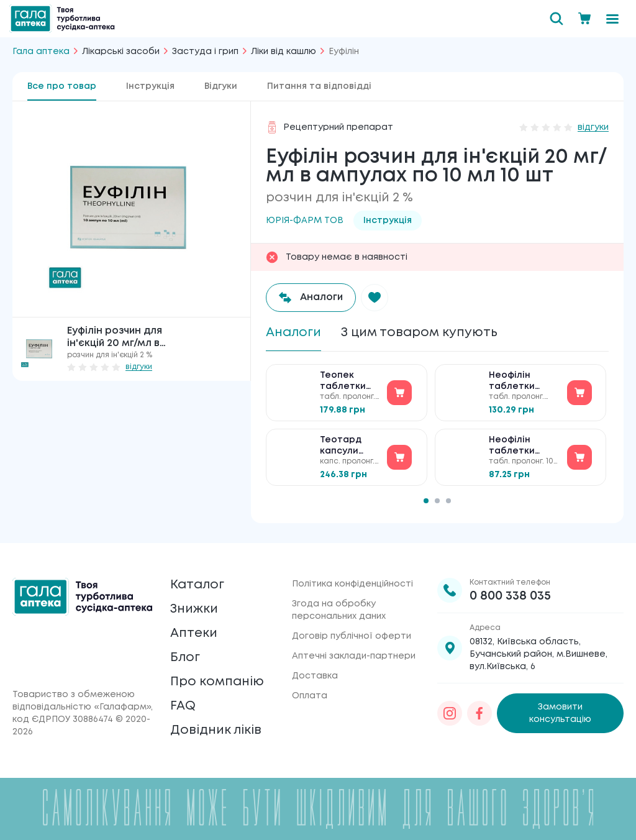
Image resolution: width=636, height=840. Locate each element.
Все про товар (62, 86)
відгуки (139, 367)
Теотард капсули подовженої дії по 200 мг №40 (348, 446)
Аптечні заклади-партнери (354, 656)
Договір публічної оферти (352, 636)
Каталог (197, 585)
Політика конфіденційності (352, 584)
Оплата (310, 696)
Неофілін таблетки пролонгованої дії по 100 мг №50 (524, 446)
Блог (185, 658)
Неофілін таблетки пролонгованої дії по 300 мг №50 (524, 382)
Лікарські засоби (121, 52)
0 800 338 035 (510, 596)
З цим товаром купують (419, 333)
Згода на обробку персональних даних (339, 610)
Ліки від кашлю (284, 52)
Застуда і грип (205, 52)
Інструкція (150, 86)
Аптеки (194, 633)
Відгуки (221, 86)
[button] (375, 298)
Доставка (315, 676)
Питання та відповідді (319, 86)
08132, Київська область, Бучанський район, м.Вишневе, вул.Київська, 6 (538, 654)
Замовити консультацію (560, 713)
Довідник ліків (216, 730)
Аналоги (293, 333)
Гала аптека (41, 52)
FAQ (183, 706)
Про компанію (217, 682)
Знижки (194, 609)
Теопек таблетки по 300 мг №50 (343, 382)
